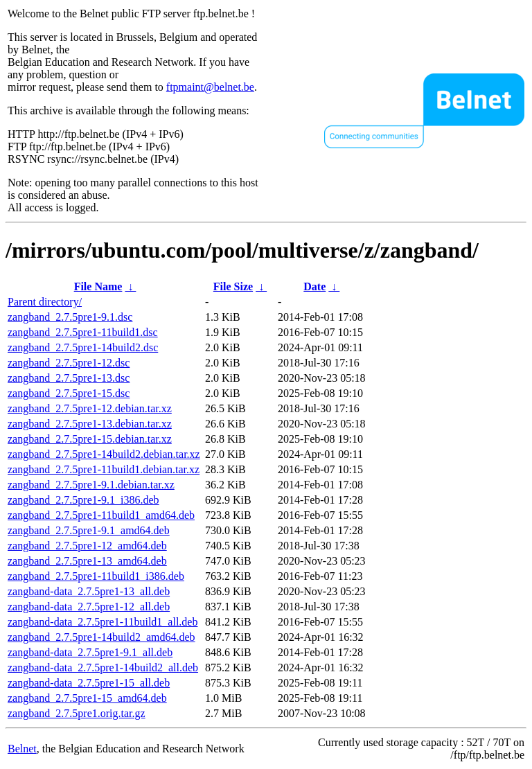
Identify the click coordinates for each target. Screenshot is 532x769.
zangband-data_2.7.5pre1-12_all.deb (89, 607)
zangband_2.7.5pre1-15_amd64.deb (87, 698)
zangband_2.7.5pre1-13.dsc (69, 378)
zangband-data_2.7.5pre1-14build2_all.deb (103, 668)
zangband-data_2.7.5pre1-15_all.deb (89, 683)
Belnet (22, 749)
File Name (98, 286)
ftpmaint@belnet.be (210, 87)
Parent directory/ (45, 302)
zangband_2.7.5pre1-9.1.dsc (70, 317)
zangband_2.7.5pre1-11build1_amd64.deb (101, 515)
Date (314, 286)
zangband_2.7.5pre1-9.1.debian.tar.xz (91, 485)
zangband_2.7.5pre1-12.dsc (69, 363)
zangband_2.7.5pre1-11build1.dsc (83, 332)
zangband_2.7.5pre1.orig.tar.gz (77, 713)
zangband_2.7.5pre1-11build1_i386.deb (96, 576)
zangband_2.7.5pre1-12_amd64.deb (87, 546)
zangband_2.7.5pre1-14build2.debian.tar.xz (104, 454)
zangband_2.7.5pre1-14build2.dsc (83, 347)
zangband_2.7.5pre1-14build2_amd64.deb (101, 637)
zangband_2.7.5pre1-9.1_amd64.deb (89, 530)
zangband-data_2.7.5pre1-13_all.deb (89, 591)
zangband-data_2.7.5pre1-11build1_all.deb (103, 622)
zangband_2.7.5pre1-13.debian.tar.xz (90, 424)
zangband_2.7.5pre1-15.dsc (69, 393)
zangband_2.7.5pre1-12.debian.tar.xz (90, 408)
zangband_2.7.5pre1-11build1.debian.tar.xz (104, 469)
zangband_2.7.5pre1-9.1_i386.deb (83, 500)
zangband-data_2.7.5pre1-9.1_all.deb (90, 652)
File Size (233, 286)
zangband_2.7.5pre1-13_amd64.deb (87, 561)
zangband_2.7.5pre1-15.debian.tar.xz (90, 439)
